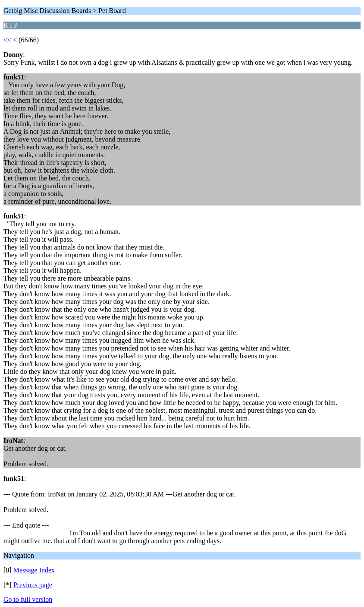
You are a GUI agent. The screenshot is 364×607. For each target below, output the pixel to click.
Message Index (34, 570)
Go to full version (28, 599)
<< (7, 40)
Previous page (33, 585)
